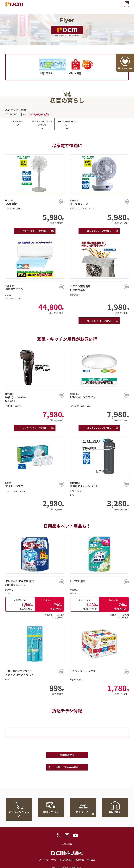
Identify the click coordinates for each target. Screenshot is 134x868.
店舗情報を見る (67, 755)
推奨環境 (80, 860)
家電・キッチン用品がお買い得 (42, 123)
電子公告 (91, 860)
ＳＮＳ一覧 (67, 844)
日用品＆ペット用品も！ (67, 123)
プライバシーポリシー (49, 860)
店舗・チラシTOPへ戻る (67, 767)
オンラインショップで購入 (35, 231)
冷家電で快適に (18, 121)
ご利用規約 (67, 860)
